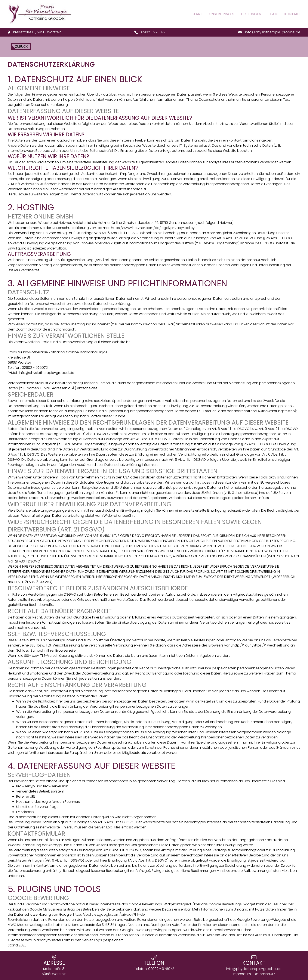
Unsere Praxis (222, 14)
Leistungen (251, 14)
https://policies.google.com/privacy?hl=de (109, 914)
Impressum (242, 974)
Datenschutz (264, 974)
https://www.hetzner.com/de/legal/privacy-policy (153, 228)
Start (197, 14)
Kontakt (292, 14)
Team (273, 14)
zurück (21, 46)
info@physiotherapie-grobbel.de (273, 32)
